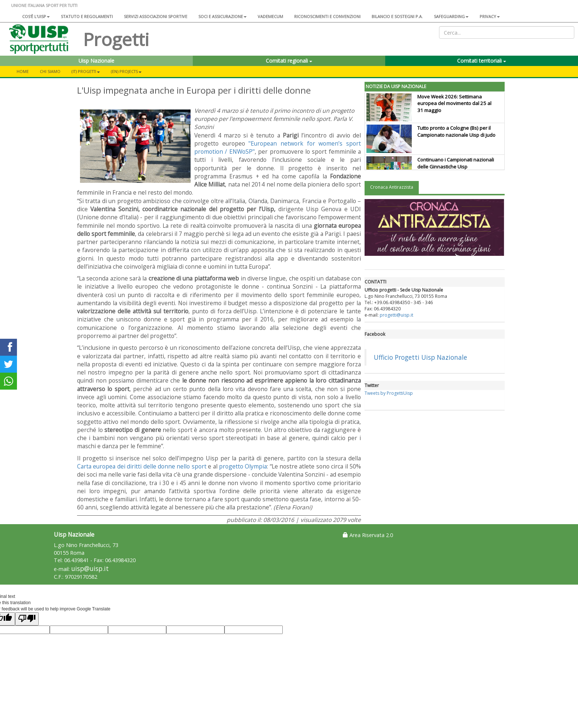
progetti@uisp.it (396, 315)
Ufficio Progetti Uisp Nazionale (420, 357)
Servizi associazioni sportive (156, 16)
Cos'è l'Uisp (36, 16)
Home (23, 71)
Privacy (490, 16)
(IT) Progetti (86, 71)
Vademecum (270, 16)
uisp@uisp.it (90, 569)
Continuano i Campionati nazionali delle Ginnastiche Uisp (456, 163)
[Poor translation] (27, 619)
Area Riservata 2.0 (368, 535)
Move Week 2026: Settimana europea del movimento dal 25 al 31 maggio (454, 104)
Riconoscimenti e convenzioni (327, 16)
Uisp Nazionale (96, 61)
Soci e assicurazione (222, 16)
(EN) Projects (126, 71)
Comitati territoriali (482, 61)
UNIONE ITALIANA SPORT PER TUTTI (44, 5)
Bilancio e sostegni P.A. (397, 16)
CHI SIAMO (50, 71)
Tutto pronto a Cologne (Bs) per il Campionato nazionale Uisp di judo (456, 131)
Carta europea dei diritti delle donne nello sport (142, 466)
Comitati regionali (289, 61)
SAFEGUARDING (451, 16)
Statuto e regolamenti (87, 16)
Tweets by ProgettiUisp (389, 393)
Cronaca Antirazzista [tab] (392, 187)
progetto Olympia (243, 466)
